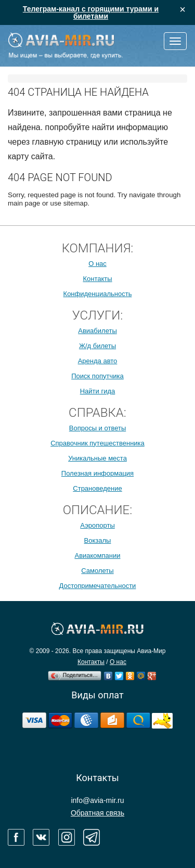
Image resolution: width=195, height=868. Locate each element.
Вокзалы (98, 540)
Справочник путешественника (97, 443)
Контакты (97, 279)
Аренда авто (98, 361)
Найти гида (98, 391)
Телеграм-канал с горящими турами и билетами (91, 12)
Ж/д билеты (97, 346)
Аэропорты (97, 525)
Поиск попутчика (97, 376)
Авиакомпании (97, 556)
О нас (97, 264)
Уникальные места (97, 458)
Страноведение (97, 488)
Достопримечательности (98, 586)
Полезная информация (97, 473)
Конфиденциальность (98, 294)
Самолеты (97, 571)
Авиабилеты (97, 331)
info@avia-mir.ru (97, 800)
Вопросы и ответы (97, 428)
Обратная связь (97, 813)
